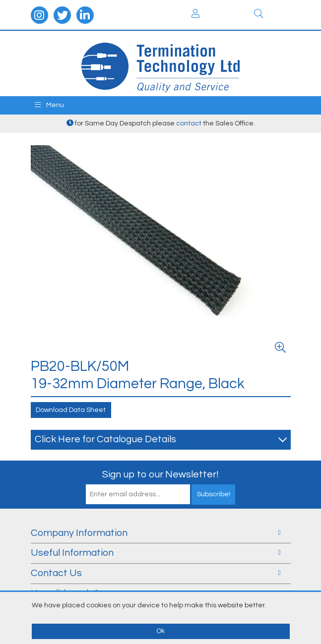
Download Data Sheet (71, 410)
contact (189, 123)
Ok (160, 631)
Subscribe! (214, 494)
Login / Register (195, 13)
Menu (49, 105)
